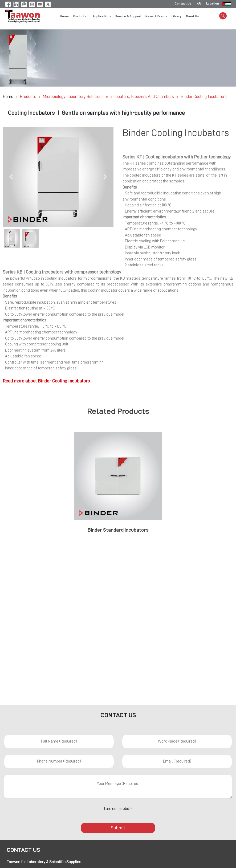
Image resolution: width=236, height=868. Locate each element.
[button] (11, 177)
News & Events (156, 17)
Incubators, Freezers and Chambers (143, 97)
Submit (118, 828)
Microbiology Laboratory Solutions (74, 97)
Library (176, 17)
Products (28, 97)
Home (64, 17)
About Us (192, 17)
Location (213, 4)
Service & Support (128, 17)
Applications (102, 17)
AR (199, 4)
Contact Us (183, 4)
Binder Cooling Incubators (204, 97)
